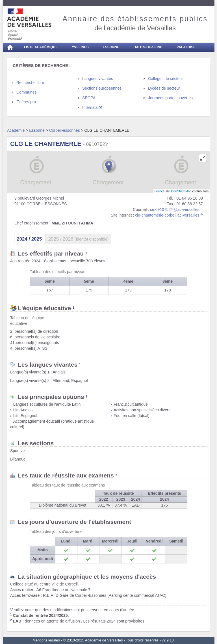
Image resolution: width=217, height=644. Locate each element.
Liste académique (41, 47)
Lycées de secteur (164, 88)
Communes (27, 92)
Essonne (111, 47)
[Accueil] (10, 47)
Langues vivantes (98, 79)
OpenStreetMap (181, 191)
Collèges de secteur (166, 79)
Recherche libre (30, 83)
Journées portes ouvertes (170, 98)
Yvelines (80, 47)
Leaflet (159, 191)
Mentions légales (46, 640)
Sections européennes (102, 88)
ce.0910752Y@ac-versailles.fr (176, 209)
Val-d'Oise (186, 47)
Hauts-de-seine (148, 47)
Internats (92, 107)
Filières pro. (27, 102)
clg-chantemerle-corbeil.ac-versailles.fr (169, 215)
